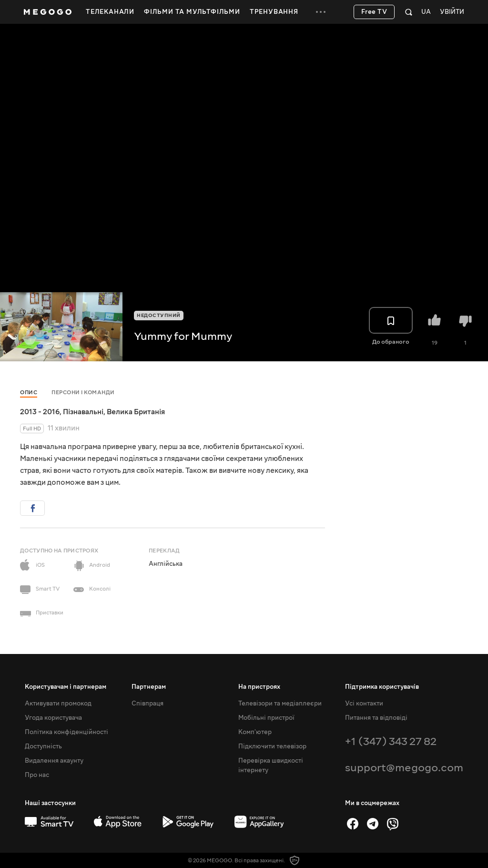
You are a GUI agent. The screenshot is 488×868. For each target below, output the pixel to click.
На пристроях (259, 687)
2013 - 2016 (40, 412)
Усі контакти (364, 704)
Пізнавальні (83, 412)
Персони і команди (83, 393)
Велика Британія (136, 412)
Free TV (374, 12)
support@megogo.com (404, 768)
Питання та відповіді (376, 718)
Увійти (452, 12)
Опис (29, 393)
